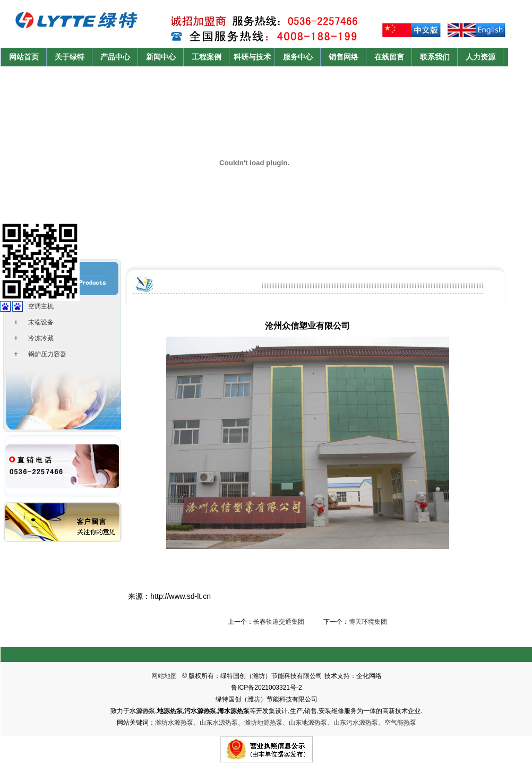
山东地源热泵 (308, 723)
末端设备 (41, 322)
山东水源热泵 (219, 723)
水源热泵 (142, 711)
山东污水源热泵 (356, 723)
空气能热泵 (400, 723)
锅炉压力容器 (47, 354)
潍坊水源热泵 (174, 723)
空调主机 (41, 306)
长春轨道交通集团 (279, 622)
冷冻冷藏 (41, 338)
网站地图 (164, 676)
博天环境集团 (368, 622)
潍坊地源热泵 (263, 723)
